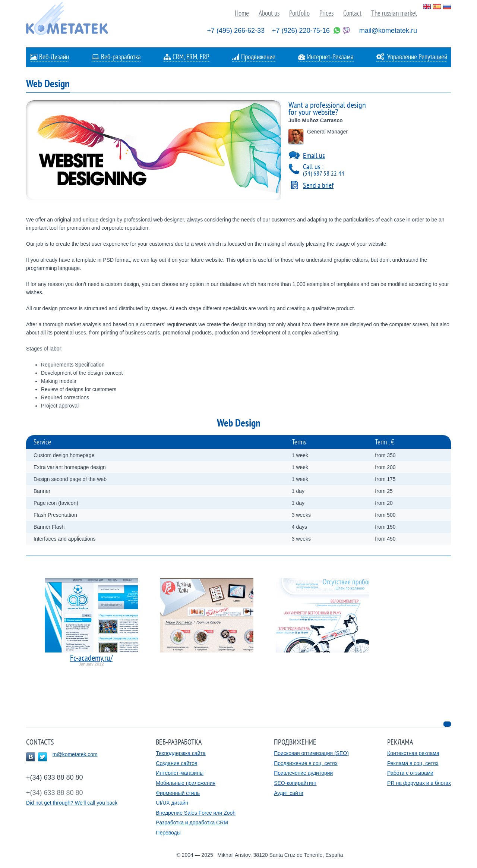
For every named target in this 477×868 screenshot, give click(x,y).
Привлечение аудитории (303, 773)
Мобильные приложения (186, 783)
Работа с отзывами (410, 773)
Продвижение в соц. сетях (306, 763)
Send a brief (318, 185)
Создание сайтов (176, 763)
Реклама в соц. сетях (413, 763)
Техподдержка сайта (181, 753)
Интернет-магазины (180, 773)
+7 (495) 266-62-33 (236, 31)
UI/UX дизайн (172, 803)
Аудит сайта (289, 793)
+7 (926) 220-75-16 (301, 31)
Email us (314, 155)
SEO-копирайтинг (295, 783)
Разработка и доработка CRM (192, 823)
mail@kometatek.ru (388, 31)
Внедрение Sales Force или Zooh (196, 813)
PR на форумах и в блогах (419, 783)
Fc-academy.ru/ (91, 658)
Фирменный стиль (178, 793)
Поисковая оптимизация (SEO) (311, 753)
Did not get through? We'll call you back (72, 803)
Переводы (168, 833)
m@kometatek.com (75, 754)
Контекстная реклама (413, 753)
